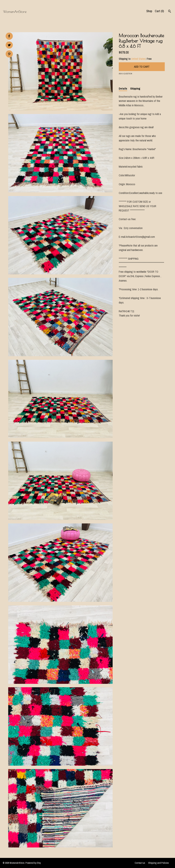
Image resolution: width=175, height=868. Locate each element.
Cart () (159, 11)
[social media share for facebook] (9, 36)
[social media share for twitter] (9, 45)
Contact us (140, 863)
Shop (149, 11)
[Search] (170, 12)
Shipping (135, 88)
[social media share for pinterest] (9, 54)
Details (123, 88)
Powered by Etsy (33, 863)
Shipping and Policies (159, 863)
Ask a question (125, 74)
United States (138, 59)
